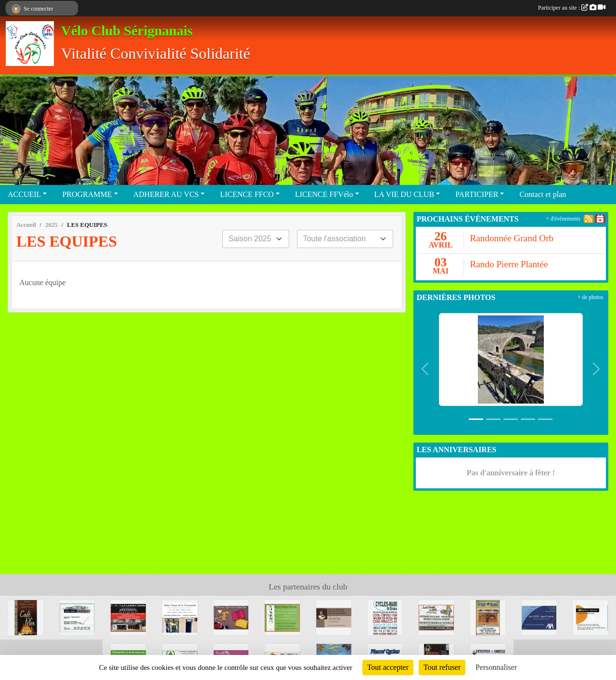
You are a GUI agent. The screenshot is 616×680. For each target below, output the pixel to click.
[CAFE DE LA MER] (26, 617)
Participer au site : (572, 8)
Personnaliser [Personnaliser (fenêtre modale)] (496, 667)
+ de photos (590, 297)
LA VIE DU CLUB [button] (404, 194)
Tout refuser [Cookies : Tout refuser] (442, 667)
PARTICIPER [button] (477, 194)
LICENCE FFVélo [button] (324, 194)
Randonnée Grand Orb (512, 238)
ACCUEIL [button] (24, 194)
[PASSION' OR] (231, 617)
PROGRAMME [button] (87, 194)
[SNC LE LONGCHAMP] (334, 617)
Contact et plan (543, 194)
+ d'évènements (563, 219)
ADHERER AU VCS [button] (166, 194)
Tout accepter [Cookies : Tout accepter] (388, 667)
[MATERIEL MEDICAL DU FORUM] (282, 617)
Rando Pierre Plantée (509, 264)
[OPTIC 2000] (590, 617)
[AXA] (539, 617)
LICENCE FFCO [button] (247, 194)
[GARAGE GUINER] (77, 617)
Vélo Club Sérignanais (127, 31)
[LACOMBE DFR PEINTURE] (436, 617)
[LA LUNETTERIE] (128, 617)
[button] (425, 369)
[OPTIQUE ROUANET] (488, 617)
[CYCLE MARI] (385, 617)
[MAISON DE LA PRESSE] (180, 617)
